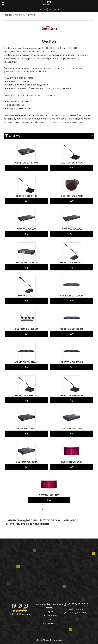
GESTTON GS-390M (72, 429)
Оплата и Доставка (49, 616)
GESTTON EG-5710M (26, 163)
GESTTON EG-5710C (72, 163)
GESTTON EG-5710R (72, 196)
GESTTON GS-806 (72, 229)
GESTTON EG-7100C (26, 395)
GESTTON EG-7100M (72, 329)
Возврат (49, 612)
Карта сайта (49, 623)
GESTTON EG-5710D (26, 196)
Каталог (19, 15)
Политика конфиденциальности (49, 604)
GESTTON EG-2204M (26, 329)
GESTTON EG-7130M (72, 362)
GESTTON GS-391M (26, 462)
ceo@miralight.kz (75, 609)
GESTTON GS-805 (26, 229)
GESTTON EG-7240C (72, 262)
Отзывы (49, 620)
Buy (26, 168)
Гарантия (49, 608)
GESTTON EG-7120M (26, 362)
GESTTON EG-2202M (72, 296)
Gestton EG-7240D (26, 296)
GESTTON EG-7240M (26, 262)
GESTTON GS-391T (49, 495)
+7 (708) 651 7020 (49, 10)
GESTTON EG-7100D (72, 395)
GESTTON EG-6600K (26, 429)
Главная (8, 15)
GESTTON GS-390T (72, 462)
